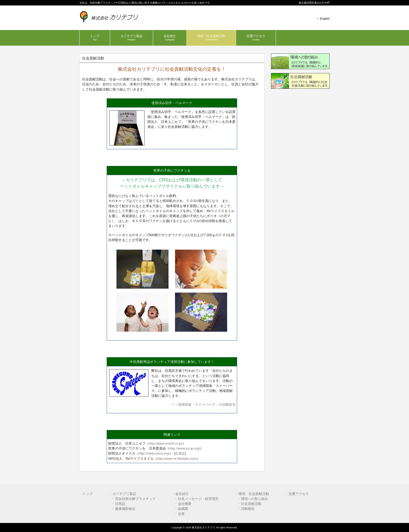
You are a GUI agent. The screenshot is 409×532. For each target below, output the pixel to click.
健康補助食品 (125, 509)
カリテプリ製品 (124, 494)
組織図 (183, 509)
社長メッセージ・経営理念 (198, 499)
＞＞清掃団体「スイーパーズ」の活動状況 (203, 405)
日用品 (120, 504)
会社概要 (185, 504)
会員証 (180, 453)
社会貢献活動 (251, 504)
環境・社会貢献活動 (254, 494)
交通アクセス (299, 494)
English (325, 19)
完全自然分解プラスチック (135, 499)
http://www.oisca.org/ (154, 453)
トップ (88, 494)
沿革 (181, 514)
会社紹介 (182, 494)
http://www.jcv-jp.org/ (185, 448)
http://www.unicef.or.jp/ (166, 443)
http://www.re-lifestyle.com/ (177, 459)
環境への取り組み (255, 499)
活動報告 (248, 509)
